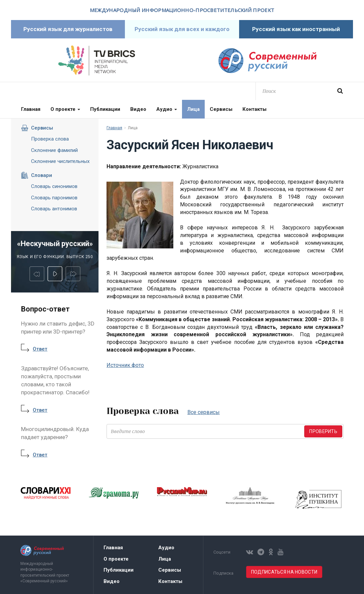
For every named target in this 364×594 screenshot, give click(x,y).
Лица (193, 109)
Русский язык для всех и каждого (182, 29)
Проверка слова (50, 139)
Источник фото (125, 365)
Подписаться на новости (284, 572)
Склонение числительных (60, 161)
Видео (138, 109)
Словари (37, 175)
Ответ (40, 349)
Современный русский (267, 61)
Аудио (167, 109)
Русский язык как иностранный (296, 29)
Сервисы (221, 109)
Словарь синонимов (54, 186)
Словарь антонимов (54, 209)
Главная (31, 109)
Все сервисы (204, 412)
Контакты (254, 109)
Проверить (323, 431)
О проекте (65, 109)
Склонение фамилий (54, 150)
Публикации (105, 109)
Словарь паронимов (54, 198)
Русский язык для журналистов (68, 29)
